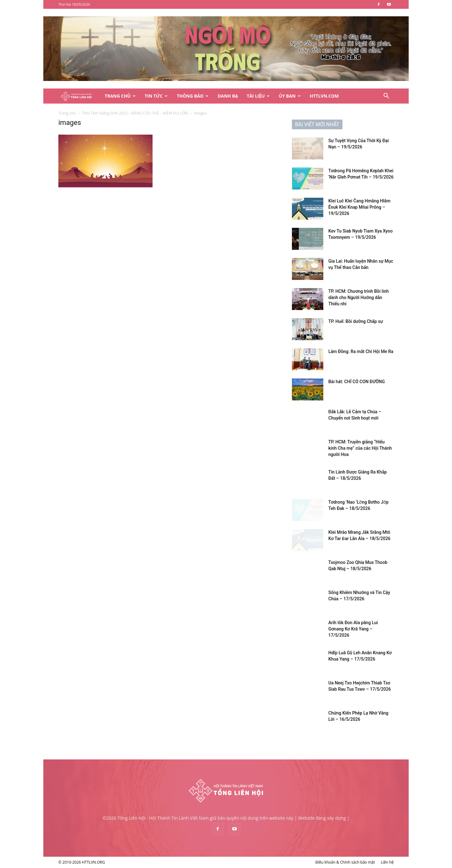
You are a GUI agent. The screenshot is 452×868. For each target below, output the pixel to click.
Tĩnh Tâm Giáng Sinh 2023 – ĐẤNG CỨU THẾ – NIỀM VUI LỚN (135, 113)
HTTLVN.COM (324, 96)
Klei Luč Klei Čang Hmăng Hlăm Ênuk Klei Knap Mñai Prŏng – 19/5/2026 (359, 207)
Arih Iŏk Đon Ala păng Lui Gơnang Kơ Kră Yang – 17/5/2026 (353, 629)
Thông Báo (193, 96)
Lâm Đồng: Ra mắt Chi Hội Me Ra (361, 351)
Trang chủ (67, 113)
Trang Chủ (120, 96)
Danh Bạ (228, 96)
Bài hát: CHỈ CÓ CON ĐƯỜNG (357, 382)
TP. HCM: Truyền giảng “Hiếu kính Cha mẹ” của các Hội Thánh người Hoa (360, 448)
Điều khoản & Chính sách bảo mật (345, 862)
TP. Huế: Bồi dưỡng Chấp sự (356, 321)
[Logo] (79, 96)
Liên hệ (387, 862)
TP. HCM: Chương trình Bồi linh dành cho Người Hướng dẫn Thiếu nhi (359, 297)
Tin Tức (156, 96)
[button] (386, 96)
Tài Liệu (258, 96)
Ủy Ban (290, 96)
